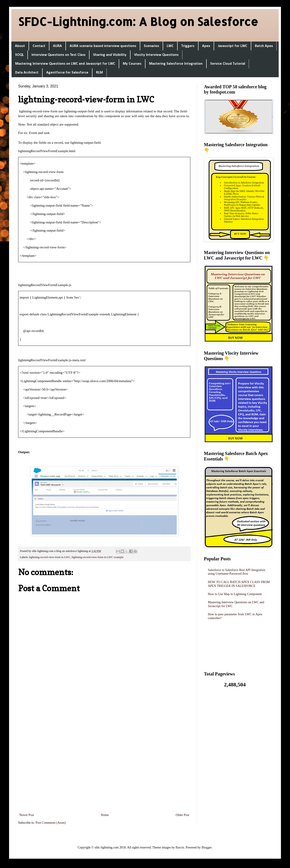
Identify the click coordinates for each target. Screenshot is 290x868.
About (20, 46)
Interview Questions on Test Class (58, 55)
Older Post (183, 815)
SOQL (19, 55)
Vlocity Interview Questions (156, 55)
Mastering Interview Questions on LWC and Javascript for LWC (65, 64)
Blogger (206, 847)
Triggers (188, 46)
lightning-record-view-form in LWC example (98, 557)
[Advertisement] (104, 752)
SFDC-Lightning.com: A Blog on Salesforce (138, 21)
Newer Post (27, 815)
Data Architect (27, 73)
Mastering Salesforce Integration (176, 64)
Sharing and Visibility (110, 55)
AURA (57, 46)
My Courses (132, 64)
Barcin (180, 847)
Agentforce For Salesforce (67, 73)
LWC (170, 46)
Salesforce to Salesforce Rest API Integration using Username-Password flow (237, 572)
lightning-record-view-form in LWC (50, 557)
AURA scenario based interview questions (103, 46)
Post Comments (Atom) (51, 823)
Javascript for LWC (232, 46)
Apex (206, 46)
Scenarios (151, 46)
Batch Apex (264, 46)
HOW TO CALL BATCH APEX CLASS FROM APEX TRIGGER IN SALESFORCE (239, 584)
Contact (39, 46)
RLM (99, 73)
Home (105, 815)
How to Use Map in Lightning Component (235, 594)
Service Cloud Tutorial (228, 64)
